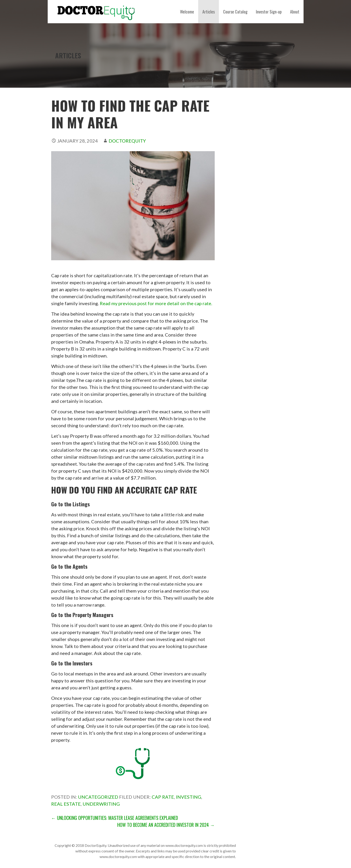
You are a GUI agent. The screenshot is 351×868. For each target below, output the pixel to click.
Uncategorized (98, 797)
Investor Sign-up (269, 12)
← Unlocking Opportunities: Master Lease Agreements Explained (115, 818)
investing (189, 797)
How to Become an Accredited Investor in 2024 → (166, 825)
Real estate (66, 804)
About (295, 12)
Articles (209, 12)
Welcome (187, 12)
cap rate (163, 797)
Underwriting (101, 804)
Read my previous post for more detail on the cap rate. (156, 303)
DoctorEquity (127, 141)
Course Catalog (235, 12)
